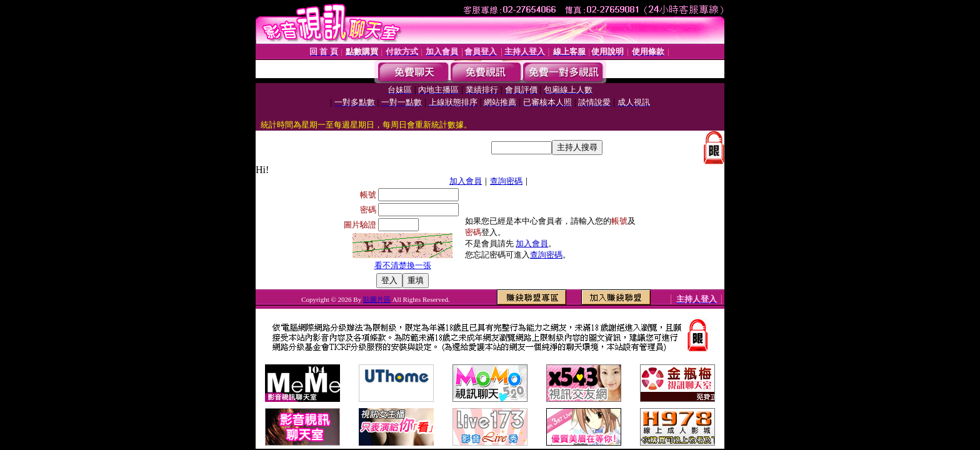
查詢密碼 (506, 181)
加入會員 (466, 181)
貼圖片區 (377, 299)
